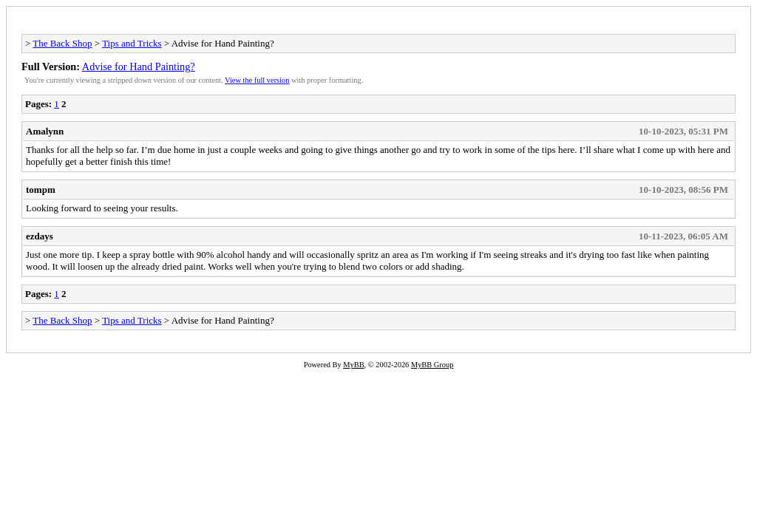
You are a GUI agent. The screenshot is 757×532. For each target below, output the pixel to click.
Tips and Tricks (132, 43)
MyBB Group (432, 365)
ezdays (40, 236)
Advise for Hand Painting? (139, 66)
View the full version (257, 80)
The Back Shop (62, 43)
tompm (41, 190)
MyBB (353, 365)
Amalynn (45, 131)
